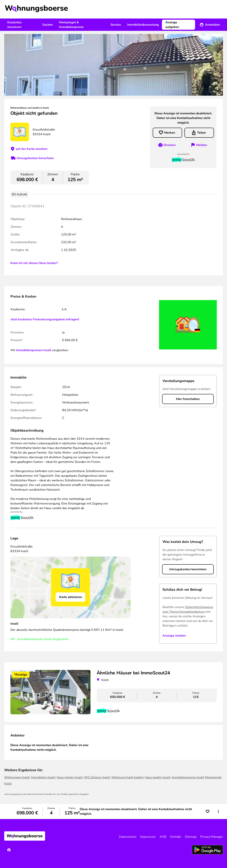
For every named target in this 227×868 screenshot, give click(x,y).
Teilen (201, 133)
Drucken (170, 145)
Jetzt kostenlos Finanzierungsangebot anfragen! (45, 319)
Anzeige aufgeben (172, 25)
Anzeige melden (174, 636)
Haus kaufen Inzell (157, 777)
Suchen (48, 25)
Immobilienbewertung (143, 25)
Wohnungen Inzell (17, 777)
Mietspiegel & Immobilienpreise (71, 25)
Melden (202, 145)
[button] (218, 811)
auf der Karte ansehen (32, 149)
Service (116, 25)
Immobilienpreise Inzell (188, 777)
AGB (163, 837)
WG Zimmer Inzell (97, 777)
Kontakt (176, 837)
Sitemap (191, 837)
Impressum (148, 837)
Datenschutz (128, 837)
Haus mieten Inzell (70, 777)
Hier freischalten (188, 399)
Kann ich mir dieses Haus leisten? (34, 263)
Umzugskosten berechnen (35, 158)
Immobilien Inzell (43, 777)
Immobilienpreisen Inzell (34, 350)
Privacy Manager (212, 837)
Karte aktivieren (70, 597)
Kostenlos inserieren (14, 25)
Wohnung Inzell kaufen (127, 777)
